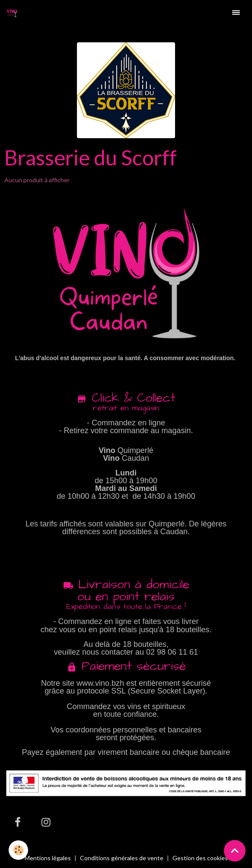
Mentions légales (48, 858)
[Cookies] (18, 850)
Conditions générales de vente (122, 858)
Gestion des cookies (200, 858)
